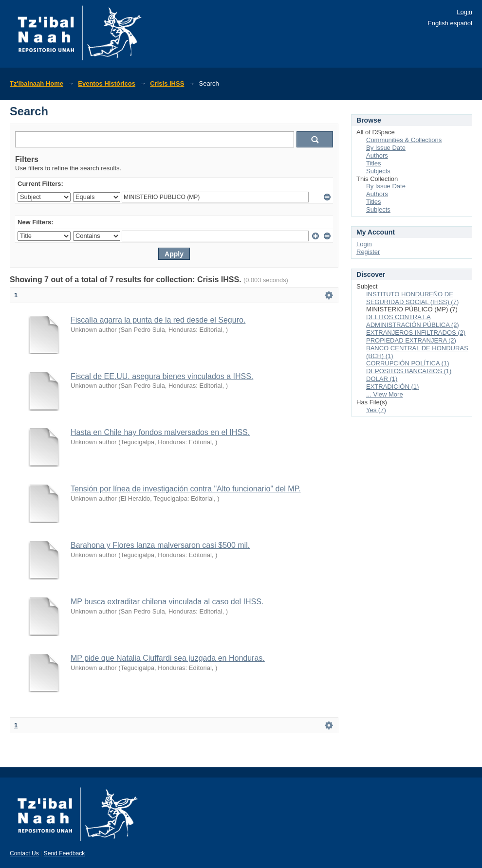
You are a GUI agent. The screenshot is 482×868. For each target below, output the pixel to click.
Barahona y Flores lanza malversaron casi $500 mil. (160, 545)
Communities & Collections (404, 140)
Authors (377, 155)
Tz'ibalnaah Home (37, 83)
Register (368, 252)
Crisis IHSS (167, 83)
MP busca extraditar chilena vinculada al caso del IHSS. (167, 602)
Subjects (378, 171)
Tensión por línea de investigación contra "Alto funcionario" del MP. (186, 489)
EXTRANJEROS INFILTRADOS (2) (416, 333)
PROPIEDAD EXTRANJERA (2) (411, 340)
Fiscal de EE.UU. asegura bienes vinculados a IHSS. (162, 376)
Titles (374, 163)
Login (464, 12)
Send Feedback (65, 853)
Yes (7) (376, 410)
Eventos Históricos (107, 83)
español (461, 23)
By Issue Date (386, 148)
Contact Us (24, 853)
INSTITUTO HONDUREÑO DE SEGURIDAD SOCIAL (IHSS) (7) (412, 298)
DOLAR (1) (382, 379)
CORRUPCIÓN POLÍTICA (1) (408, 363)
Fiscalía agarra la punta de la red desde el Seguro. (158, 320)
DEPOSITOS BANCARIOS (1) (409, 371)
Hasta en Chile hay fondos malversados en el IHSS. (160, 432)
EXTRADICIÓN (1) (392, 387)
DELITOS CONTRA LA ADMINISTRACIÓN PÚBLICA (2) (413, 321)
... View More (385, 394)
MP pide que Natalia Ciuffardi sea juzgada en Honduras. (168, 658)
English (438, 23)
